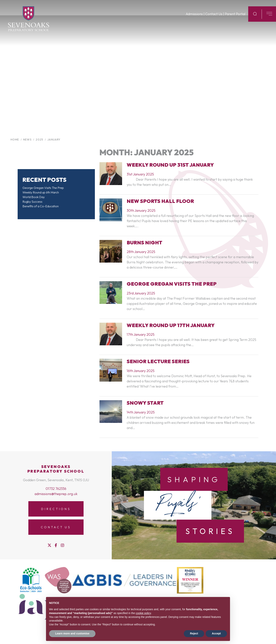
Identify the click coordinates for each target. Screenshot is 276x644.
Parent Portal (235, 17)
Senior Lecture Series (158, 361)
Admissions (194, 17)
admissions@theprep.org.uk (56, 494)
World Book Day (34, 197)
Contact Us (214, 17)
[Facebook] (56, 545)
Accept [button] (216, 633)
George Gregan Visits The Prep (43, 188)
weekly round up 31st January (170, 165)
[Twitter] (49, 545)
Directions (56, 509)
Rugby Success (32, 202)
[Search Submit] (255, 17)
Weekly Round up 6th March (41, 192)
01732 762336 (56, 489)
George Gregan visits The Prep (172, 284)
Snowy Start (145, 403)
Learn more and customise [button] (72, 633)
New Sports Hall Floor (160, 201)
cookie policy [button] (143, 613)
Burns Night (145, 243)
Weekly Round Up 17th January (171, 325)
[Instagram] (62, 545)
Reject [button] (194, 633)
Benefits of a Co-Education (41, 206)
